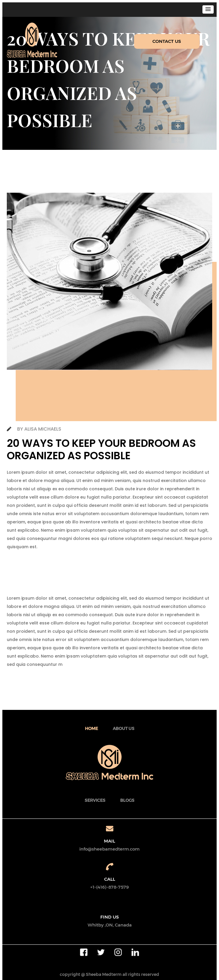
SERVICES (95, 800)
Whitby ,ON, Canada (110, 925)
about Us (124, 728)
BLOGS (127, 800)
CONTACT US (167, 41)
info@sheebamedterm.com (109, 849)
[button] (208, 9)
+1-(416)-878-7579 (109, 887)
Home (91, 728)
